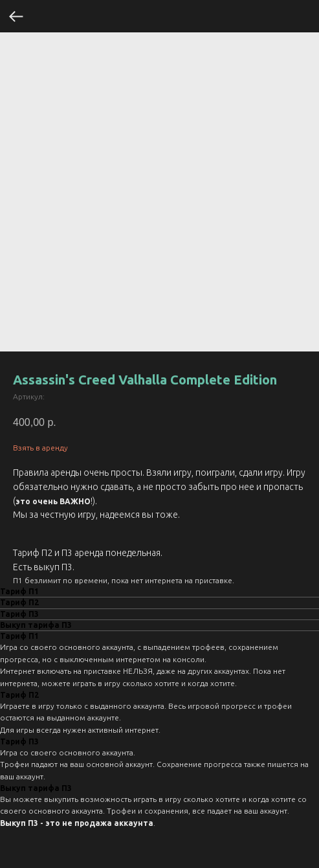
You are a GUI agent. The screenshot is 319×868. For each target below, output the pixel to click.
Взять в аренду (40, 448)
